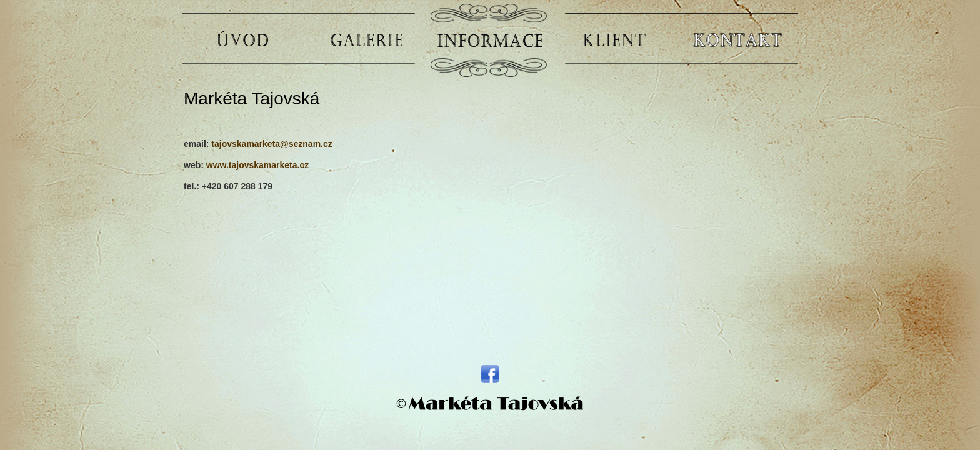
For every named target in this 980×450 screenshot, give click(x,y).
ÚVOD (242, 39)
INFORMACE (490, 39)
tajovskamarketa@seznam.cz (272, 144)
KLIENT (614, 39)
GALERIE (366, 39)
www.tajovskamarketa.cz (257, 165)
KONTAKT (737, 39)
